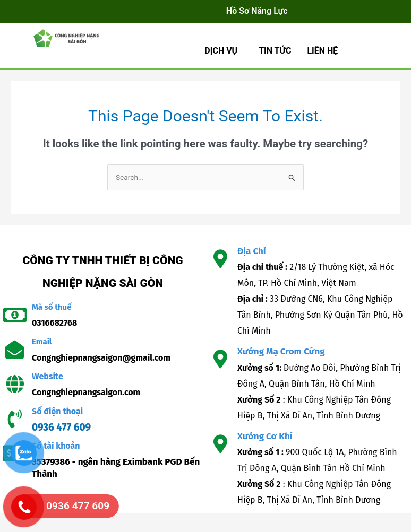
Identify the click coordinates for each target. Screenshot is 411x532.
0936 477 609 (61, 427)
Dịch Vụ (221, 51)
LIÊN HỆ (322, 51)
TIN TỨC (275, 51)
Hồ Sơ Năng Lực (257, 11)
